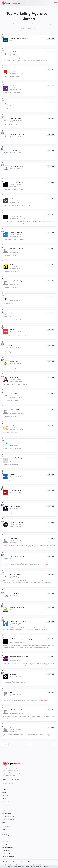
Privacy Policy (6, 862)
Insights (4, 790)
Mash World (13, 539)
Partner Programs (7, 838)
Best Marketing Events (8, 848)
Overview (5, 808)
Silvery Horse (14, 394)
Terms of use (13, 862)
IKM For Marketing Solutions (18, 710)
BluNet (12, 442)
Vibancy (12, 728)
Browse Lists (5, 822)
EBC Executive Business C (17, 313)
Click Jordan (13, 150)
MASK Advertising (15, 490)
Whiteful (12, 329)
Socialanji (12, 215)
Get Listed (5, 832)
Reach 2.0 (13, 102)
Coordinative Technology (17, 134)
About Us (5, 787)
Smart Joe (13, 345)
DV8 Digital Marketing (16, 233)
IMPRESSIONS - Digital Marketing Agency (22, 639)
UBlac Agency (14, 674)
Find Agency (5, 811)
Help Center (5, 795)
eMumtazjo (13, 86)
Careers (4, 793)
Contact (4, 798)
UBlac (11, 692)
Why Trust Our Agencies (8, 819)
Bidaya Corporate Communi (18, 70)
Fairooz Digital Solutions (17, 183)
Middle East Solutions (16, 167)
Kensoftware (13, 426)
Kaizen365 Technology (17, 607)
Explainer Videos (6, 801)
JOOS (11, 199)
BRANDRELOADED (15, 506)
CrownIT (12, 474)
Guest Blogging (6, 853)
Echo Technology (15, 593)
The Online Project (15, 118)
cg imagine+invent (15, 574)
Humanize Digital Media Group (19, 657)
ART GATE (13, 265)
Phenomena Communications (19, 38)
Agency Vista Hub (7, 845)
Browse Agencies (7, 814)
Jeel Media (13, 52)
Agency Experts (6, 850)
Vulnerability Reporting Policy (24, 862)
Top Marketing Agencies (8, 817)
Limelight (12, 297)
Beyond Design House (16, 523)
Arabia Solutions (15, 378)
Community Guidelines (8, 856)
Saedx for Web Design (16, 249)
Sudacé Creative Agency (17, 281)
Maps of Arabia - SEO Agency (18, 621)
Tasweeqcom (13, 361)
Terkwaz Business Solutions (18, 556)
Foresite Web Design (16, 458)
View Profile (51, 38)
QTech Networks (15, 410)
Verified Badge (6, 835)
